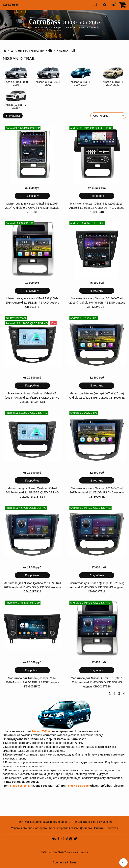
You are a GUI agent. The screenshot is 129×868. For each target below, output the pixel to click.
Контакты (112, 828)
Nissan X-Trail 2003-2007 (48, 83)
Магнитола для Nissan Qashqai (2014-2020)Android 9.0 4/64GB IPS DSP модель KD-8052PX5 (32, 682)
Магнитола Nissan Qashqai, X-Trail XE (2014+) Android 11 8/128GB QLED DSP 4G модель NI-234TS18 (32, 398)
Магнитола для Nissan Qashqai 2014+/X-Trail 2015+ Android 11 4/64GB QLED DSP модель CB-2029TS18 (32, 587)
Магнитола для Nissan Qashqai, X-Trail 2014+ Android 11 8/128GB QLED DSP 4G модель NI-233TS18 (32, 492)
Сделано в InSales (65, 862)
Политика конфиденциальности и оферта (43, 822)
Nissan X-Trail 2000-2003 (16, 83)
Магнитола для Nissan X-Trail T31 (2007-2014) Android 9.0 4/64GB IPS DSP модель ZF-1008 (32, 208)
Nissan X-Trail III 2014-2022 (113, 83)
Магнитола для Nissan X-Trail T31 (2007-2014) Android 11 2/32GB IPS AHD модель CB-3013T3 (32, 303)
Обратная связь (68, 828)
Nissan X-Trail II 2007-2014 (81, 83)
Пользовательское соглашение (92, 822)
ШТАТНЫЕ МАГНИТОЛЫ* (27, 51)
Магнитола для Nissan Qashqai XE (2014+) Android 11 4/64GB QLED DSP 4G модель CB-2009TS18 (97, 587)
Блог (52, 828)
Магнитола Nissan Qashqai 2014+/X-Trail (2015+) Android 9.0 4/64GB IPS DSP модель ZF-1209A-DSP (97, 303)
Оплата (99, 828)
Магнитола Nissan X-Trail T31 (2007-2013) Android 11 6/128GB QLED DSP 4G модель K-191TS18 (97, 208)
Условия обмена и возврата (29, 828)
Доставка (86, 828)
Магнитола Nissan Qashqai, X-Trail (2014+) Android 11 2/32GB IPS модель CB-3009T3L (97, 396)
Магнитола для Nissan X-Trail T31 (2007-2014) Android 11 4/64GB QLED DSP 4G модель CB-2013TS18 (97, 682)
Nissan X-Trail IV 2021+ (16, 106)
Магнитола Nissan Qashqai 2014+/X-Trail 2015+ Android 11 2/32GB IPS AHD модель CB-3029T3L (97, 492)
